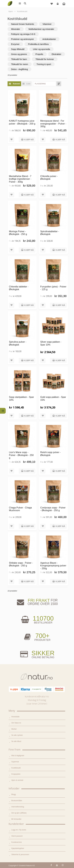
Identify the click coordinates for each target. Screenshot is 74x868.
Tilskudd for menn (20, 64)
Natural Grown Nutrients (23, 24)
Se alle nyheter (17, 735)
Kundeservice (17, 842)
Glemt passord (17, 836)
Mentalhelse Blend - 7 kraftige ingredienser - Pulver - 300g (20, 179)
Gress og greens (19, 54)
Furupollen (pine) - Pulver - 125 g (53, 288)
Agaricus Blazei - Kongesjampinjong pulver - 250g (53, 566)
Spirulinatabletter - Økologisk (50, 233)
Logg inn (58, 5)
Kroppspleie (16, 774)
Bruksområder (17, 801)
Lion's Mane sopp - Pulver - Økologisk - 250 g (21, 455)
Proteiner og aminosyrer (22, 39)
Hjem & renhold (17, 780)
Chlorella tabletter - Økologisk (19, 288)
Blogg (14, 794)
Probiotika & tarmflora (38, 44)
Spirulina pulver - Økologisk (18, 343)
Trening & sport (44, 64)
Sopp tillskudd (18, 49)
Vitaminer (47, 24)
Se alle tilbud (16, 741)
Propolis (39, 54)
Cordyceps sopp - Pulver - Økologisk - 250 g (53, 509)
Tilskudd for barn (19, 59)
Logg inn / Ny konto (19, 830)
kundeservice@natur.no (37, 696)
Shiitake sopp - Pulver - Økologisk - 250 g (21, 564)
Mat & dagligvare (18, 756)
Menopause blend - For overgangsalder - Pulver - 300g (53, 124)
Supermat (15, 762)
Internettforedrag (18, 807)
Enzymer (15, 44)
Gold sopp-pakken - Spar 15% (53, 398)
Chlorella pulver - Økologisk (49, 177)
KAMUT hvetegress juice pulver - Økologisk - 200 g (22, 122)
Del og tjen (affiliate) (19, 813)
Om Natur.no (16, 723)
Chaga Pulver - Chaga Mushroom (20, 509)
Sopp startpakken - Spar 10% (21, 398)
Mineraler (16, 29)
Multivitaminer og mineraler (41, 29)
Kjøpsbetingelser (18, 848)
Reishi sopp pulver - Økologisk (50, 454)
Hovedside (15, 717)
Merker (14, 729)
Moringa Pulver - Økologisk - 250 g (18, 233)
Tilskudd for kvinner (45, 59)
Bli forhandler (16, 819)
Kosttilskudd (16, 768)
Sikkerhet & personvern (20, 855)
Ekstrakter (56, 54)
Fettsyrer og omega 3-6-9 (23, 34)
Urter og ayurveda (41, 49)
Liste (26, 84)
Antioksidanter (49, 39)
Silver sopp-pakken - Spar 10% (51, 343)
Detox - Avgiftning (19, 69)
